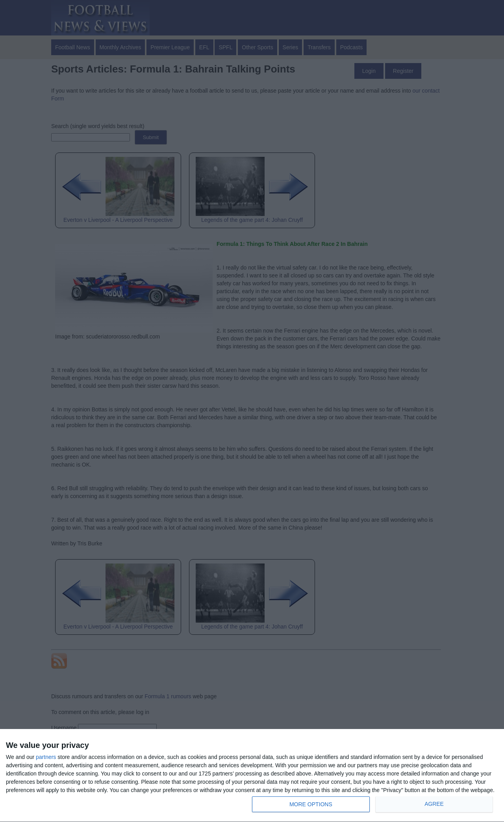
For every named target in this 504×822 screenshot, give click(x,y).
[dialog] (252, 776)
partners (46, 757)
